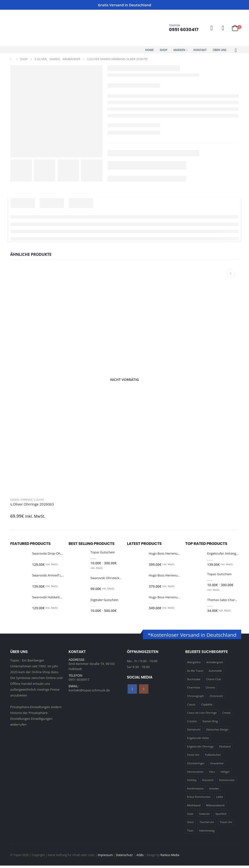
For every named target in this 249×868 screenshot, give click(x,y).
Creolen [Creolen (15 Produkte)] (192, 724)
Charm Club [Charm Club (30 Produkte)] (213, 682)
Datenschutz (125, 857)
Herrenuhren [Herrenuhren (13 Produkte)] (196, 774)
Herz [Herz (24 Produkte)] (212, 774)
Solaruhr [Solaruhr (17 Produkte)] (205, 816)
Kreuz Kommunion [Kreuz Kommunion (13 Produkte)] (199, 799)
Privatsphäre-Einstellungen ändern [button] (36, 709)
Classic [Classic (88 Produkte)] (191, 707)
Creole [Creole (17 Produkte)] (226, 715)
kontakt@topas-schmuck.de (89, 695)
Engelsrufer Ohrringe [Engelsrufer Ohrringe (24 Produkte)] (200, 749)
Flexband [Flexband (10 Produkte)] (225, 749)
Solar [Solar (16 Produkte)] (190, 816)
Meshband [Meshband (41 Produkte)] (194, 808)
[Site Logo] (31, 28)
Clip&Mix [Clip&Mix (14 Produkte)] (207, 707)
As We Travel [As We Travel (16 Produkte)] (195, 673)
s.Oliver (39, 500)
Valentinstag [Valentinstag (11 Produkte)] (207, 833)
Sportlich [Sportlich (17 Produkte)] (221, 816)
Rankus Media (170, 857)
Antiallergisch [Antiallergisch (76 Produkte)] (215, 665)
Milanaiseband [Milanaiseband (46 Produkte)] (215, 808)
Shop (164, 50)
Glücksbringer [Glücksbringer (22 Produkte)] (196, 766)
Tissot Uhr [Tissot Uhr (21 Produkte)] (226, 825)
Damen (15, 500)
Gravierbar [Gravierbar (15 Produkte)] (217, 766)
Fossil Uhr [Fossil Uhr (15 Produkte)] (193, 757)
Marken (179, 50)
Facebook (132, 691)
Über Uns (219, 50)
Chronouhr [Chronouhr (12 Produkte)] (216, 699)
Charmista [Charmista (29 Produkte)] (194, 690)
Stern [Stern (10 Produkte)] (191, 825)
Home (149, 50)
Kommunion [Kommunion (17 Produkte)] (227, 783)
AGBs (140, 857)
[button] (236, 50)
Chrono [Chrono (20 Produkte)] (210, 690)
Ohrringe (26, 500)
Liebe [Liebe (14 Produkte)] (220, 799)
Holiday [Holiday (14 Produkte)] (192, 783)
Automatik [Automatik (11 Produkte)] (215, 673)
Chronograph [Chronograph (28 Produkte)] (196, 699)
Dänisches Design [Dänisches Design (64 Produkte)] (217, 732)
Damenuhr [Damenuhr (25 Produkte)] (194, 732)
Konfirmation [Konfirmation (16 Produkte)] (196, 791)
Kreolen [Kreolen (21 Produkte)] (214, 791)
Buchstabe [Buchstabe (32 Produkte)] (194, 682)
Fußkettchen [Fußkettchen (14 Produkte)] (213, 757)
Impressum (105, 857)
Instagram (144, 691)
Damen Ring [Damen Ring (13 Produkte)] (210, 724)
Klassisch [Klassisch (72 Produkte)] (208, 783)
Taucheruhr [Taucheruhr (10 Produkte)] (207, 825)
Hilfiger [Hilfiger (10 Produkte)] (225, 774)
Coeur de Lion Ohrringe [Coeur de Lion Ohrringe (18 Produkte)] (202, 715)
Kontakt (200, 50)
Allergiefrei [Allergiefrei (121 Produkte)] (194, 665)
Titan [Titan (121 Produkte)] (190, 833)
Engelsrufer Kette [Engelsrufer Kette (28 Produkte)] (198, 741)
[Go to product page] (124, 380)
